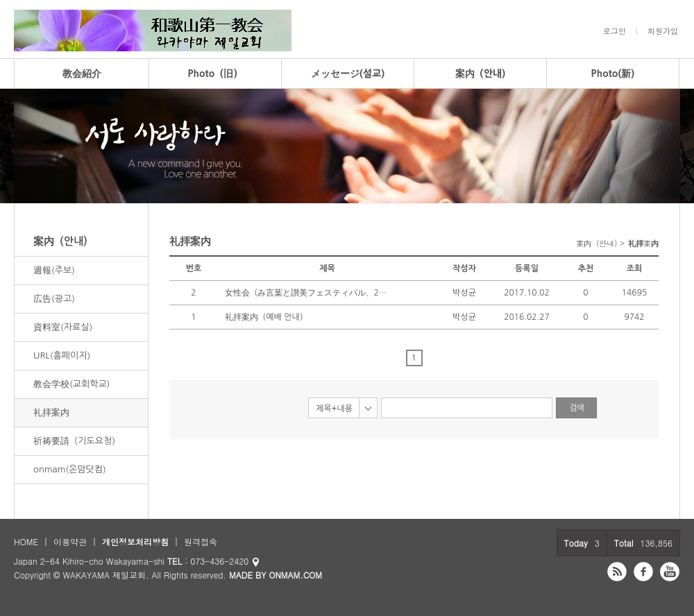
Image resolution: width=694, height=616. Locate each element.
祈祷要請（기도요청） (77, 441)
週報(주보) (54, 270)
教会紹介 (82, 74)
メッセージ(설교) (348, 74)
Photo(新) (613, 74)
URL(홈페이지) (62, 356)
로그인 (615, 31)
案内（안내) (481, 74)
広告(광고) (54, 299)
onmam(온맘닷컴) (70, 469)
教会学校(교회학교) (71, 384)
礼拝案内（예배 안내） (266, 317)
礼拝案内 (51, 412)
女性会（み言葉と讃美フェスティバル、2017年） (308, 293)
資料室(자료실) (63, 327)
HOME (26, 541)
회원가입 (663, 31)
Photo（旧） (215, 74)
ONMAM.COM (295, 575)
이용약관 (70, 541)
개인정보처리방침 (135, 541)
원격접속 (201, 541)
